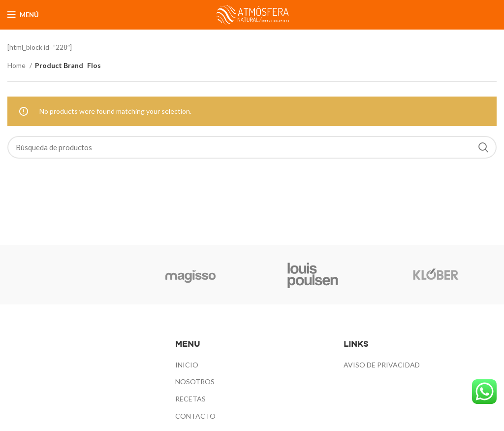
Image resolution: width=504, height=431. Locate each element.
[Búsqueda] (252, 147)
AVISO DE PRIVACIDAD (382, 365)
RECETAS (190, 399)
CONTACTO (195, 416)
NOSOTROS (195, 381)
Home (17, 65)
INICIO (187, 365)
